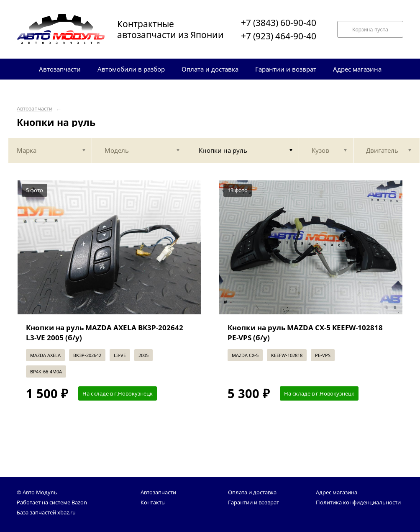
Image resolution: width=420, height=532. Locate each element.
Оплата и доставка (252, 492)
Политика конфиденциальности (358, 502)
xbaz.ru (67, 512)
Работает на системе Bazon (52, 502)
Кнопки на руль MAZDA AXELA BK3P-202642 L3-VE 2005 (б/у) (105, 333)
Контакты (153, 502)
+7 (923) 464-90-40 (279, 36)
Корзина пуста (370, 30)
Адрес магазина (337, 492)
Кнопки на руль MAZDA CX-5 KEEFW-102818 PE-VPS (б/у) (305, 333)
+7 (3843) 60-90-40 (279, 23)
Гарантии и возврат (254, 502)
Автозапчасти (35, 109)
